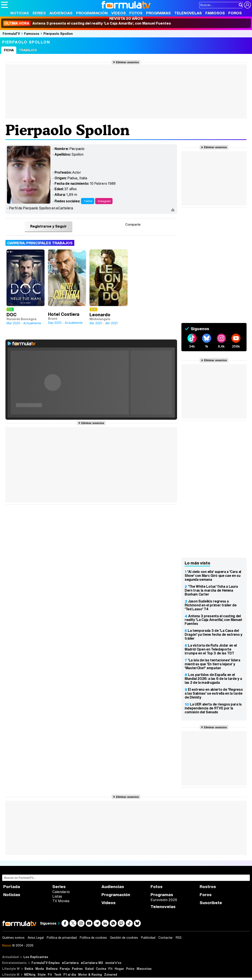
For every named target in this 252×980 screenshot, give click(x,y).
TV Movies (61, 901)
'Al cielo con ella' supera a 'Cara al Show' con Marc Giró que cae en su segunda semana (213, 576)
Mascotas (144, 969)
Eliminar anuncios (127, 62)
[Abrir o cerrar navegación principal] (5, 5)
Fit (110, 969)
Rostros (208, 887)
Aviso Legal (36, 938)
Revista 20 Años (126, 18)
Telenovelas (188, 13)
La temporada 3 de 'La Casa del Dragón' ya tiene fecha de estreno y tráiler (214, 634)
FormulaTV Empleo (46, 963)
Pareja (65, 969)
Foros (235, 13)
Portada (12, 887)
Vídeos (119, 13)
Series (39, 13)
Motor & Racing (90, 974)
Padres (77, 969)
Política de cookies (93, 938)
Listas (57, 896)
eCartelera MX (92, 963)
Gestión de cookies (124, 938)
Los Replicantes (36, 957)
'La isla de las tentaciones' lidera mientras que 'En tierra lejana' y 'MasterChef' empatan (212, 664)
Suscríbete (211, 903)
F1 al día (70, 974)
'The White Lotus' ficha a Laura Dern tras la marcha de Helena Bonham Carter (211, 590)
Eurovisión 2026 (164, 900)
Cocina (101, 969)
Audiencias (61, 13)
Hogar (119, 969)
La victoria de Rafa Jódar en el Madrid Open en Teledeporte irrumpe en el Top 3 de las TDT (211, 649)
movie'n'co (113, 963)
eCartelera (70, 963)
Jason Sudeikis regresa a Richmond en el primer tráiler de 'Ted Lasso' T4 (211, 605)
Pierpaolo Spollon (58, 33)
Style (42, 974)
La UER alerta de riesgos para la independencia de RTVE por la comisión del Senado (213, 708)
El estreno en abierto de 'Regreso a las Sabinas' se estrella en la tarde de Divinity (214, 693)
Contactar (166, 938)
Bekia (29, 969)
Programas (158, 13)
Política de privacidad (62, 938)
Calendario (61, 892)
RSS (179, 938)
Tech (58, 974)
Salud (89, 969)
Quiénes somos (13, 938)
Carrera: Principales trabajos (40, 243)
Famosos (215, 13)
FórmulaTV (11, 33)
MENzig (30, 974)
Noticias (20, 13)
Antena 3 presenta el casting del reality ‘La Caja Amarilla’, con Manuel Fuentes (87, 23)
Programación (92, 13)
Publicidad (148, 938)
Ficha (9, 50)
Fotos (136, 13)
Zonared (111, 974)
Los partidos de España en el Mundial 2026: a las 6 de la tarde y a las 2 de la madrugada (213, 679)
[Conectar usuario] (247, 5)
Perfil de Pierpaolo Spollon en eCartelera (41, 208)
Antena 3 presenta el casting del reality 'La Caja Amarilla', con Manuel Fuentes (213, 620)
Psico (130, 969)
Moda (40, 969)
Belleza (52, 969)
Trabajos (28, 50)
